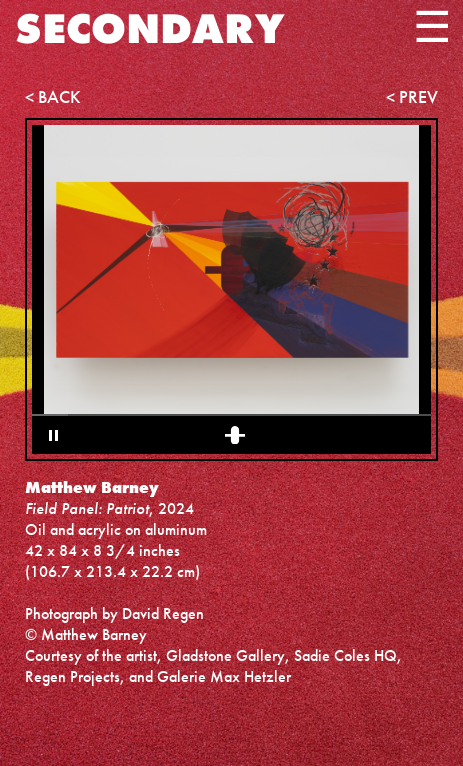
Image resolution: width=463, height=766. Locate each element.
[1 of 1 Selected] (235, 435)
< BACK (53, 96)
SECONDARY (149, 28)
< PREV (412, 96)
